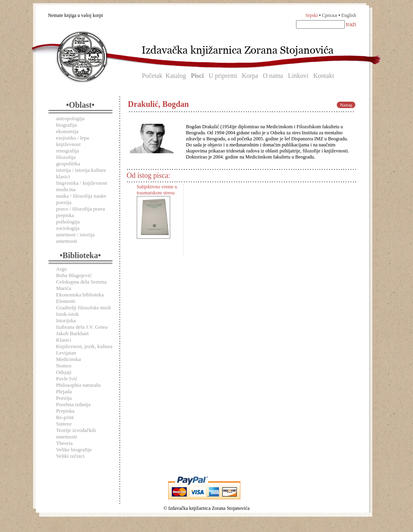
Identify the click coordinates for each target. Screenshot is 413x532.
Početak (152, 76)
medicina (66, 189)
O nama (273, 76)
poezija (64, 202)
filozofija (66, 157)
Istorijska (66, 320)
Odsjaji (64, 372)
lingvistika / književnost (82, 183)
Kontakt (324, 76)
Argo (62, 269)
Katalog (176, 76)
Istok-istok (67, 314)
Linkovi (298, 76)
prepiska (65, 215)
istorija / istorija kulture (81, 170)
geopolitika (68, 164)
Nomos (64, 366)
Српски (330, 15)
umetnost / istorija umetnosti (75, 238)
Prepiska (65, 411)
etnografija (68, 151)
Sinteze (64, 424)
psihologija (68, 222)
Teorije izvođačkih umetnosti (76, 433)
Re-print (65, 417)
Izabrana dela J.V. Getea (82, 327)
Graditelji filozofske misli (83, 308)
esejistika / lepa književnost (72, 141)
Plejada (64, 391)
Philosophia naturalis (78, 385)
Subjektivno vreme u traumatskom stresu (157, 190)
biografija (66, 125)
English (349, 15)
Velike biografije (74, 450)
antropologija (70, 118)
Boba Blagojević (74, 275)
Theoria (64, 443)
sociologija (68, 228)
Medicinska (69, 359)
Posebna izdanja (73, 404)
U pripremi (223, 76)
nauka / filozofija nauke (81, 196)
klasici (63, 176)
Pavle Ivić (67, 379)
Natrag (346, 105)
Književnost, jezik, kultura (84, 346)
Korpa (250, 76)
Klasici (64, 340)
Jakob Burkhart (72, 333)
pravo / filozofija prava (80, 209)
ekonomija (67, 131)
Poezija (64, 398)
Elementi (66, 301)
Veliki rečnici (70, 456)
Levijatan (66, 353)
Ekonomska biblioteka (80, 295)
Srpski (312, 15)
